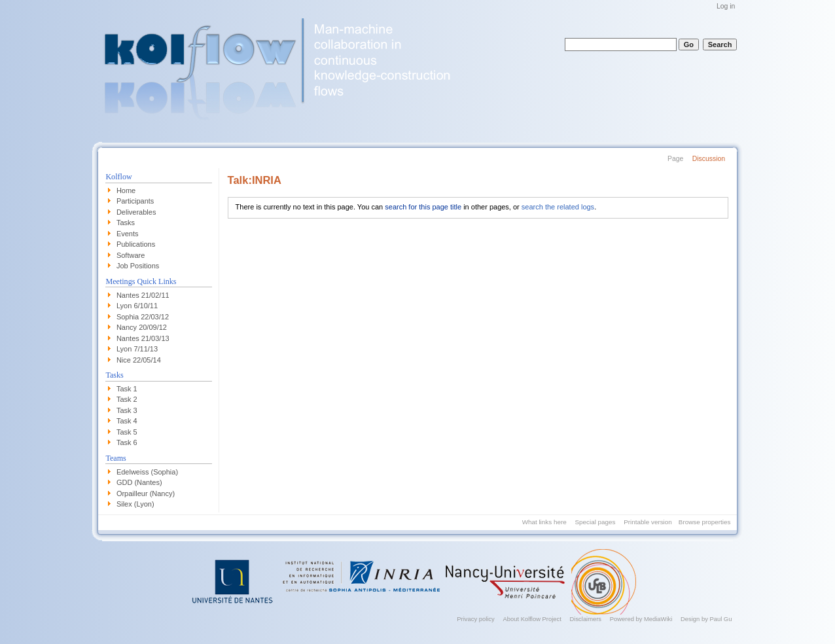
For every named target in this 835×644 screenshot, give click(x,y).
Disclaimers (586, 619)
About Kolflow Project (532, 619)
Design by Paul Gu (706, 619)
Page (675, 159)
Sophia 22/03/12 (143, 317)
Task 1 (127, 389)
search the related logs (558, 207)
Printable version (648, 522)
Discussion (709, 159)
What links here (544, 522)
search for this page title (423, 207)
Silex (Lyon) (135, 504)
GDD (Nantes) (139, 482)
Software (131, 255)
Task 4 (127, 421)
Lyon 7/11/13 (137, 349)
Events (128, 234)
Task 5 (127, 432)
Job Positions (138, 266)
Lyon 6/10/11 (137, 306)
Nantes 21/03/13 (143, 338)
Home (126, 190)
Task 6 (127, 442)
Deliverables (136, 212)
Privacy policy (475, 619)
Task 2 (127, 399)
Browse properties (705, 522)
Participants (135, 201)
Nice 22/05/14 (139, 360)
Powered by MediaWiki (641, 619)
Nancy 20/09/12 (142, 327)
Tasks (126, 223)
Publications (136, 244)
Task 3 (127, 410)
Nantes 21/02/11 (143, 295)
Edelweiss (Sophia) (147, 472)
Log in (726, 6)
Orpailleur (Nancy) (146, 493)
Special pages (595, 522)
